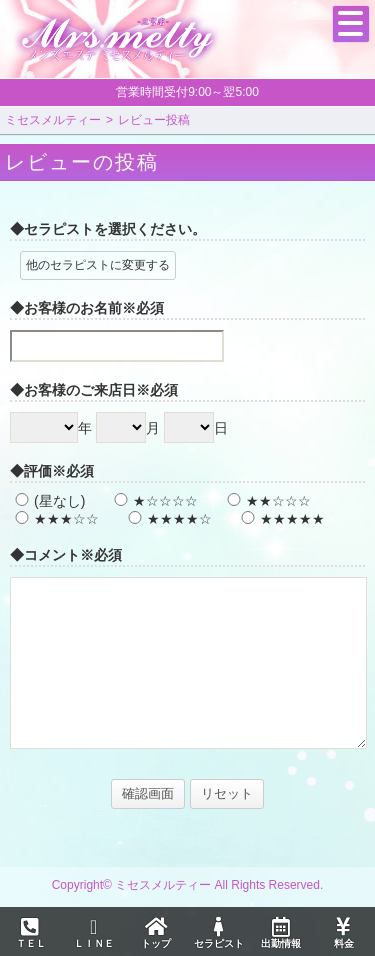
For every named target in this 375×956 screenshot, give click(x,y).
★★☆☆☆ (266, 501)
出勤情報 (281, 933)
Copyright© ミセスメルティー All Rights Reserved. (188, 885)
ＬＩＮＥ (93, 933)
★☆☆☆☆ (153, 501)
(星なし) (47, 501)
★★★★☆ (167, 519)
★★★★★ (280, 519)
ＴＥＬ (31, 934)
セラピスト (218, 933)
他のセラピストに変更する (98, 265)
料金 (343, 933)
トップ (156, 933)
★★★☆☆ (54, 519)
